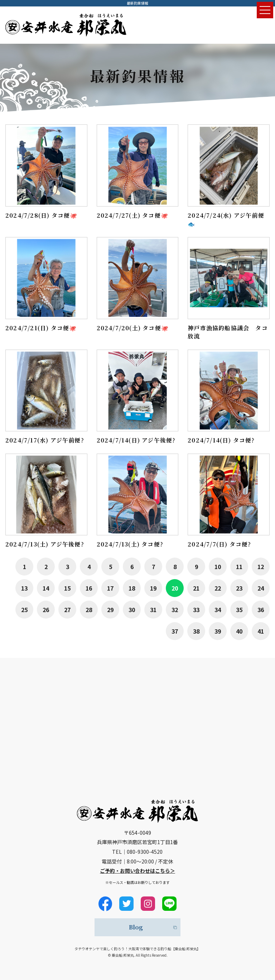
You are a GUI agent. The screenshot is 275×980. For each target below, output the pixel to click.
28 (89, 610)
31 (153, 610)
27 (67, 610)
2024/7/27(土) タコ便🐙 (132, 215)
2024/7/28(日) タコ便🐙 (41, 215)
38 (196, 631)
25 (24, 610)
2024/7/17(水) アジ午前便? (45, 440)
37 (175, 631)
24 (261, 588)
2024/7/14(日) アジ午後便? (136, 440)
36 (261, 610)
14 (46, 588)
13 (24, 588)
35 (239, 610)
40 (239, 631)
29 (110, 610)
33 (196, 610)
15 (67, 588)
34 (218, 610)
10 (218, 567)
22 (218, 588)
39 (218, 631)
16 (89, 588)
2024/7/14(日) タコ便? (221, 440)
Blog (136, 927)
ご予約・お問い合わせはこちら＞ (137, 871)
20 (175, 588)
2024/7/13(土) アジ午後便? (45, 544)
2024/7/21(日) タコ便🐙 (41, 328)
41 (261, 631)
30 (132, 610)
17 (110, 588)
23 (239, 588)
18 (132, 588)
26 (46, 610)
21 (196, 588)
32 (175, 610)
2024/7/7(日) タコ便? (219, 544)
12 (261, 567)
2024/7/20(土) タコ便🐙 (133, 328)
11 (239, 567)
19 (153, 588)
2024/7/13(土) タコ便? (130, 544)
